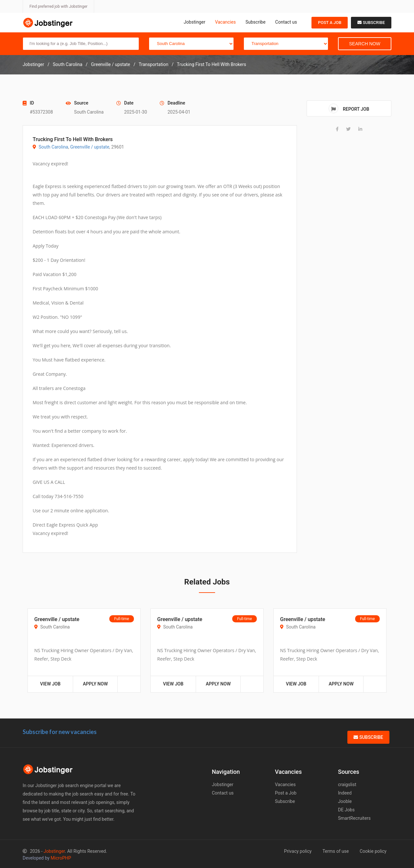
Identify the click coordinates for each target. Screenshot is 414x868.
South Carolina (53, 147)
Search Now (365, 44)
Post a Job (330, 22)
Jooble (345, 801)
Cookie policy (373, 851)
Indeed (345, 793)
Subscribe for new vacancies (60, 732)
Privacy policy (298, 851)
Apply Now (95, 684)
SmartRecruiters (354, 818)
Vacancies (225, 22)
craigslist (347, 785)
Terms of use (336, 851)
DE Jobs (346, 810)
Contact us (286, 22)
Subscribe (256, 22)
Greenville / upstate (90, 147)
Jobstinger (195, 22)
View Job (50, 684)
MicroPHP (61, 858)
